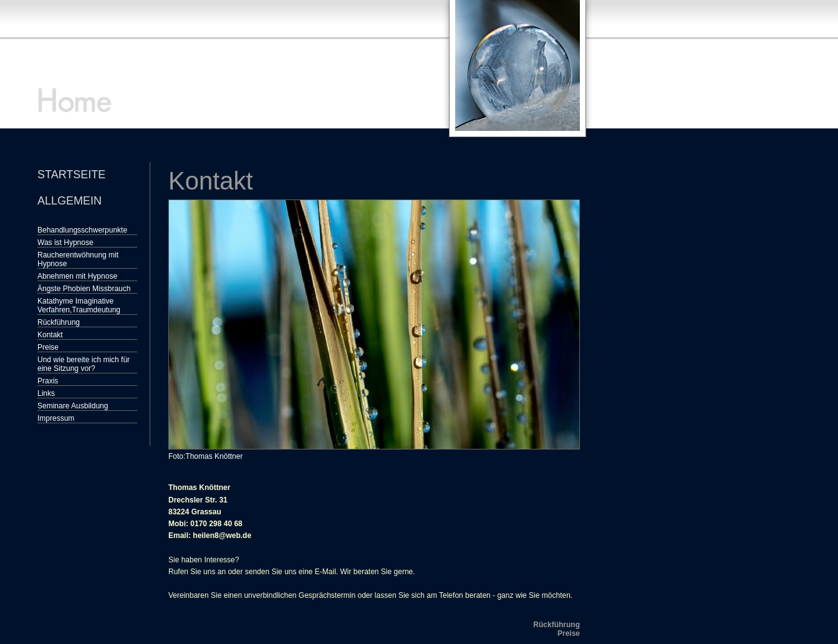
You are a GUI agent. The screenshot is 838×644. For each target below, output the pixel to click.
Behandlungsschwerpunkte (82, 230)
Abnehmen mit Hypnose (77, 276)
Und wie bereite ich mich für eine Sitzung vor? (84, 364)
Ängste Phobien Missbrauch (84, 289)
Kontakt (50, 335)
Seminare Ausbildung (73, 406)
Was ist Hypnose (65, 243)
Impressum (56, 418)
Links (46, 393)
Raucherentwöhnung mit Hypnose (78, 259)
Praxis (48, 381)
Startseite (71, 175)
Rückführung (59, 322)
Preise (48, 347)
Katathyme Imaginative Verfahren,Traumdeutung (79, 305)
